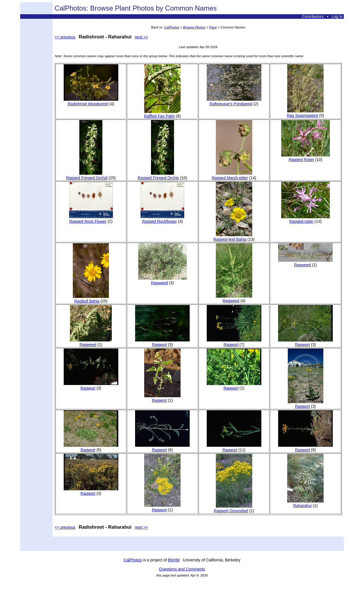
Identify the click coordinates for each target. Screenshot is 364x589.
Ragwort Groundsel (233, 508)
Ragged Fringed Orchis (158, 176)
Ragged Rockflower (162, 219)
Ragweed (163, 281)
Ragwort (162, 342)
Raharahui (305, 503)
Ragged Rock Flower (91, 219)
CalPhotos (172, 27)
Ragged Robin (306, 157)
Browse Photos (194, 27)
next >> (141, 37)
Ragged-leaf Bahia (233, 237)
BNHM (174, 560)
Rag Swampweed (305, 113)
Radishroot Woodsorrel (91, 102)
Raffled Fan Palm (162, 114)
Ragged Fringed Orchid (87, 176)
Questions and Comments (182, 569)
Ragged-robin (306, 219)
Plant (213, 27)
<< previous (65, 37)
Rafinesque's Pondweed (234, 102)
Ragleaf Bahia (91, 299)
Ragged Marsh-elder (232, 176)
